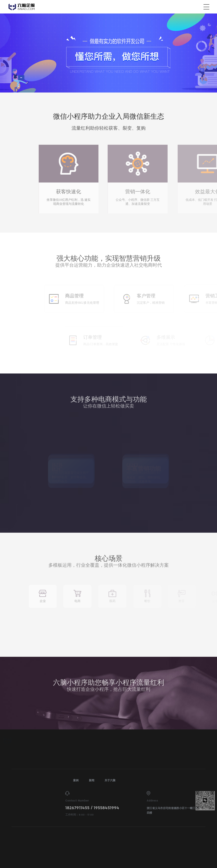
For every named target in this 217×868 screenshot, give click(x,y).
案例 (184, 780)
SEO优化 (153, 758)
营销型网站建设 (183, 749)
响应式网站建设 (157, 749)
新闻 (200, 780)
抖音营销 (204, 749)
